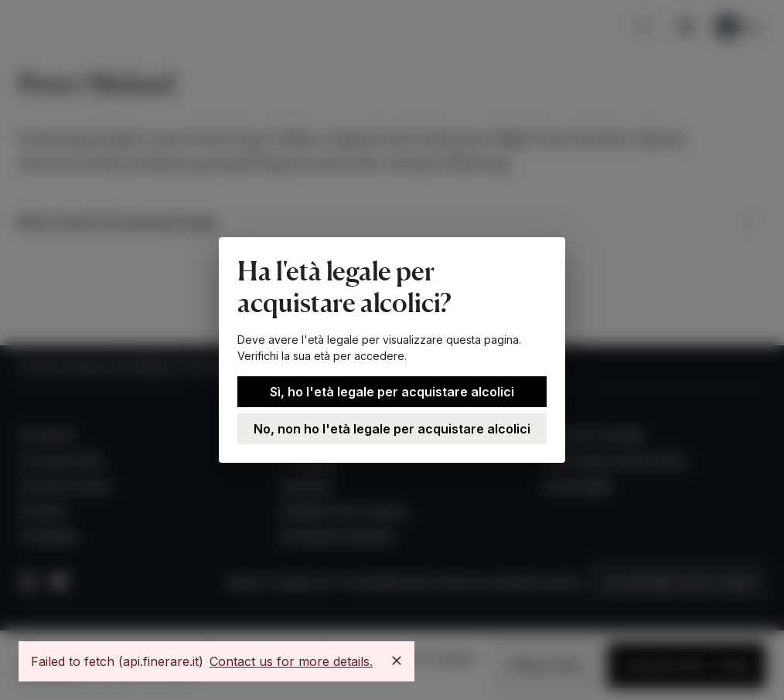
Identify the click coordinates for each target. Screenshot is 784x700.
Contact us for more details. (291, 661)
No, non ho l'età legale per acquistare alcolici (392, 429)
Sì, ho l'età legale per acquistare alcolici (392, 392)
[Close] (397, 661)
